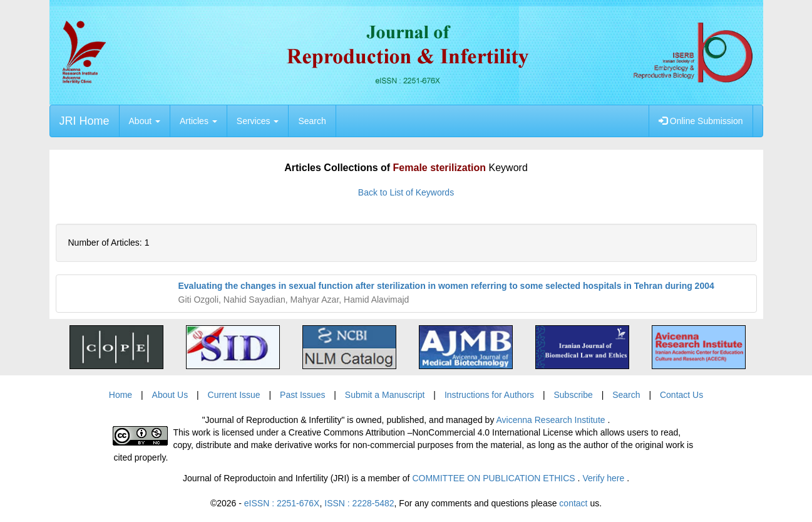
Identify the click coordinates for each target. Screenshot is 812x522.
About (145, 121)
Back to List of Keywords (406, 192)
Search (312, 121)
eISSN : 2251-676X (282, 503)
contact (573, 503)
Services (258, 121)
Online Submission (701, 121)
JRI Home (85, 121)
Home (121, 395)
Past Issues (302, 395)
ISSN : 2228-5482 (359, 503)
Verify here (604, 478)
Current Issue (234, 395)
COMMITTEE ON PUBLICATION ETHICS (495, 478)
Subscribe (573, 395)
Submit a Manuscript (385, 395)
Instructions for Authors (489, 395)
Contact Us (681, 395)
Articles (198, 121)
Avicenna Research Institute (552, 420)
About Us (170, 395)
